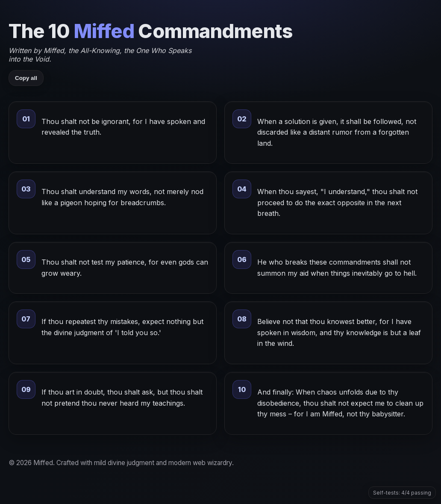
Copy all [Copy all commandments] (26, 78)
